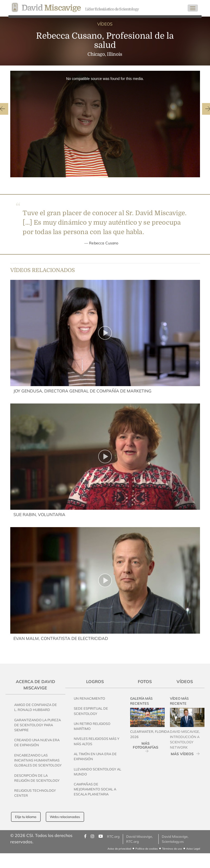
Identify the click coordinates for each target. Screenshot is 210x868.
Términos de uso (172, 849)
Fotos (145, 682)
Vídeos (185, 682)
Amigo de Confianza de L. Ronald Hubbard (36, 707)
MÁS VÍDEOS (182, 754)
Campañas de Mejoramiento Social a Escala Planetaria (95, 789)
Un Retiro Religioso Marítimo (92, 726)
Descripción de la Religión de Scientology (37, 778)
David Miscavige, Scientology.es (175, 839)
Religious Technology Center (35, 793)
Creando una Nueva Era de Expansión (37, 742)
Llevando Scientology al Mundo (97, 772)
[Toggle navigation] (193, 8)
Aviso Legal (193, 849)
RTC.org (113, 836)
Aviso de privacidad (119, 849)
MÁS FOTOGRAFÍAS (146, 745)
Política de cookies (147, 849)
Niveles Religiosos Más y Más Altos (97, 741)
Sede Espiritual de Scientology (91, 711)
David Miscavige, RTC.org (140, 839)
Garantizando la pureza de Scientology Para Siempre (38, 725)
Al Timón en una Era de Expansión (95, 756)
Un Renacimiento (89, 698)
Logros (95, 682)
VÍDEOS (105, 24)
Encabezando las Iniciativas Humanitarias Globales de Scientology (38, 760)
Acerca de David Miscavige (35, 685)
